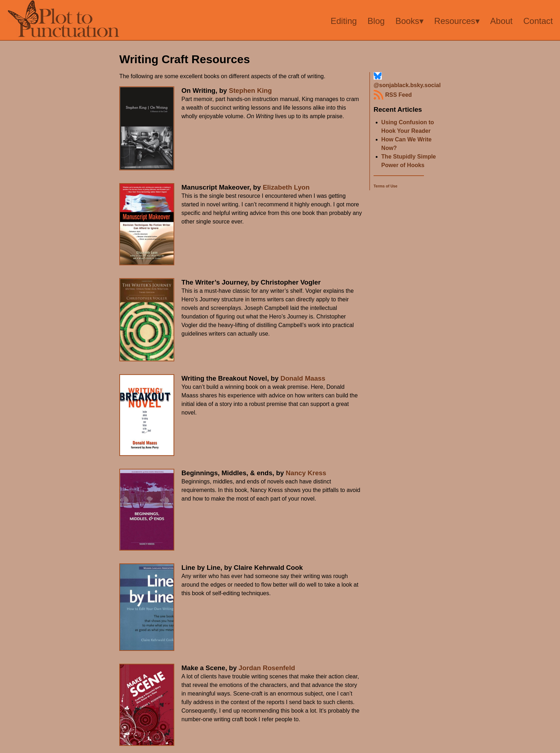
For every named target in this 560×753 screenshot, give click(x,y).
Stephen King (251, 91)
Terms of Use (386, 186)
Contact (538, 21)
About (502, 21)
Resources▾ (457, 21)
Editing (344, 21)
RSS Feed (393, 95)
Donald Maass (303, 378)
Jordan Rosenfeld (267, 668)
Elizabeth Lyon (286, 187)
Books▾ (409, 21)
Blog (376, 21)
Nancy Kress (306, 473)
